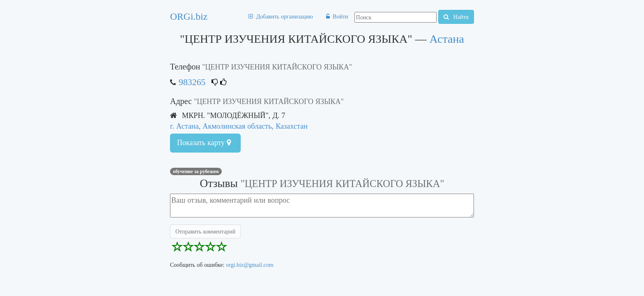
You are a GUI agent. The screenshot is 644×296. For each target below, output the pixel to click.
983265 (192, 82)
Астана (447, 39)
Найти (456, 17)
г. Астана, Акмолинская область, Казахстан (239, 126)
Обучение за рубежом (196, 171)
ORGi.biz (189, 16)
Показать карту (204, 143)
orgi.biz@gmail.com (250, 265)
